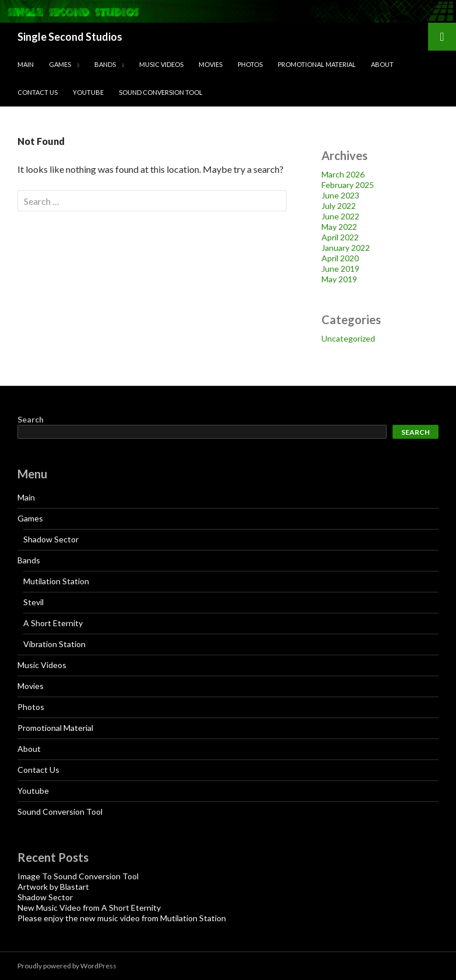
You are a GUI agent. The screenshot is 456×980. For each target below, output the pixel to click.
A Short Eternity (53, 623)
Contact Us (38, 92)
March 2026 (343, 174)
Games (60, 64)
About (382, 64)
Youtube (88, 92)
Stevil (33, 602)
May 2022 (339, 227)
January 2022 (346, 248)
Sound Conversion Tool (161, 92)
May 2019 (339, 279)
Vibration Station (54, 644)
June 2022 (340, 216)
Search (31, 419)
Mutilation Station (56, 581)
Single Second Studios (70, 37)
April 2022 (340, 237)
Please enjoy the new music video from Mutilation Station (122, 918)
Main (26, 64)
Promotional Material (317, 64)
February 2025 (348, 185)
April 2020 (340, 258)
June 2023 (340, 195)
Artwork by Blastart (53, 887)
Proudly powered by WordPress (67, 966)
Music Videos (161, 64)
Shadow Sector (51, 539)
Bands (105, 64)
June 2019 (340, 269)
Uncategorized (348, 338)
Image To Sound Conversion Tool (78, 876)
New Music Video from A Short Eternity (89, 908)
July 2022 (339, 206)
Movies (211, 64)
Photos (250, 64)
